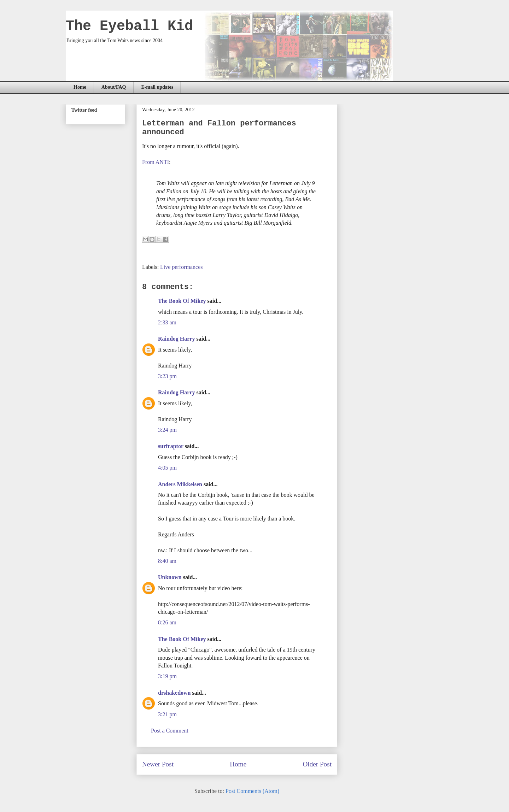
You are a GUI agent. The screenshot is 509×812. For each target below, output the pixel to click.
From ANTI (156, 162)
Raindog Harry (176, 339)
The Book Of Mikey (182, 301)
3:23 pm (167, 376)
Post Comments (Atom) (252, 791)
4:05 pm (167, 468)
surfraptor (171, 446)
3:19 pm (167, 676)
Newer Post (158, 764)
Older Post (317, 764)
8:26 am (167, 622)
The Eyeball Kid (129, 26)
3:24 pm (167, 430)
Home (80, 87)
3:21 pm (167, 714)
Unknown (170, 577)
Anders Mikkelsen (180, 484)
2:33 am (167, 322)
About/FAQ (114, 87)
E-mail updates (157, 87)
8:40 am (167, 561)
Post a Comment (170, 731)
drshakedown (174, 693)
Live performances (181, 267)
